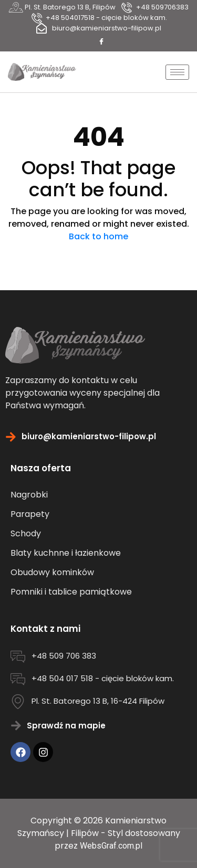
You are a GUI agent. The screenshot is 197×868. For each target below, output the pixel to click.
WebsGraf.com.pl (111, 846)
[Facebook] (101, 41)
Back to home (98, 236)
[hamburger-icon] (177, 72)
